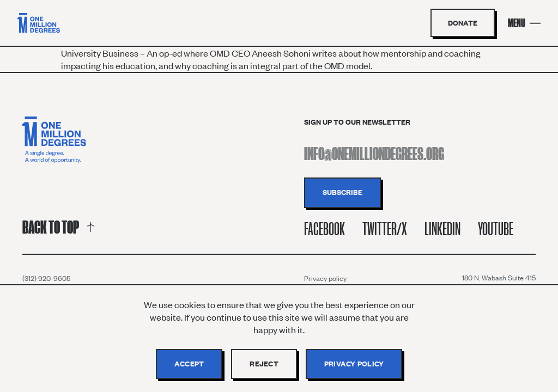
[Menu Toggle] (524, 23)
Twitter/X (385, 229)
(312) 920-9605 (46, 278)
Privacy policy (325, 278)
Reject (264, 364)
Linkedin (442, 229)
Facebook (325, 229)
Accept (189, 364)
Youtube (496, 229)
